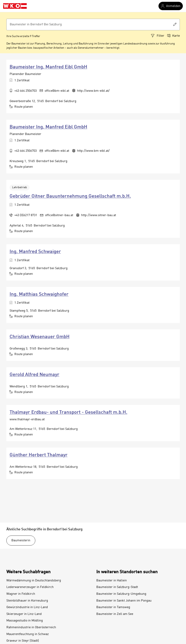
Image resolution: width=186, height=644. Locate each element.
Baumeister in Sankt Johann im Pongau (124, 601)
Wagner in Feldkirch (21, 594)
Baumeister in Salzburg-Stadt (117, 587)
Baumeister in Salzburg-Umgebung (121, 594)
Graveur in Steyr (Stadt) (23, 641)
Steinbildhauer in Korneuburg (27, 601)
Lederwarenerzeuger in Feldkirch (30, 587)
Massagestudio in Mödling (25, 621)
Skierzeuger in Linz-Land (24, 614)
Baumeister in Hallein (112, 581)
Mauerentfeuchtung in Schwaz (28, 634)
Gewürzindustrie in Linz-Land (27, 607)
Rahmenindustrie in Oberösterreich (31, 627)
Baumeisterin (21, 541)
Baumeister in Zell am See (115, 614)
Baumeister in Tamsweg (113, 607)
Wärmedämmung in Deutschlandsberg (34, 581)
